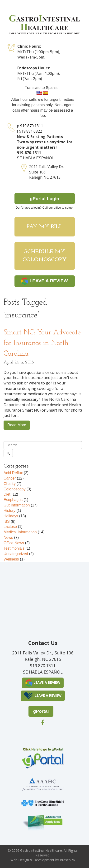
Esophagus (13, 500)
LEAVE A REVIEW (44, 281)
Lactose (10, 527)
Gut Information (17, 505)
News (8, 537)
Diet (7, 494)
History (9, 511)
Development (44, 860)
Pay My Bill (44, 227)
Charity (10, 484)
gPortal (41, 711)
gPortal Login (45, 199)
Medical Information (20, 532)
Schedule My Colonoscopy (45, 256)
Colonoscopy (15, 489)
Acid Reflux (13, 473)
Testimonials (14, 548)
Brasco (68, 860)
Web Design (20, 860)
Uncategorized (16, 554)
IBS (7, 521)
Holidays (11, 516)
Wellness (11, 559)
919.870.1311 (32, 126)
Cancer (10, 478)
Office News (14, 543)
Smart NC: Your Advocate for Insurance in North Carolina (42, 343)
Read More (17, 425)
